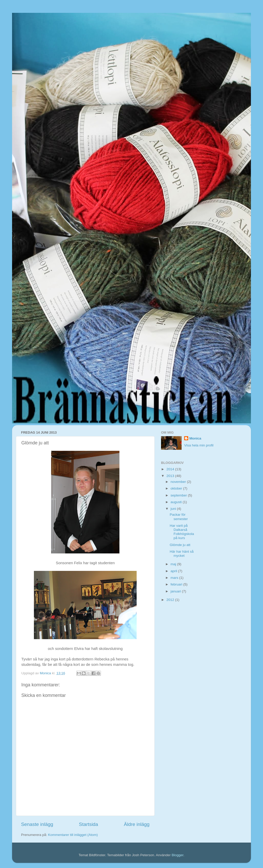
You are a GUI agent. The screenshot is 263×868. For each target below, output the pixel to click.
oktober (177, 488)
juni (174, 509)
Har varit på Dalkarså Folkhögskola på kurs (182, 532)
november (179, 482)
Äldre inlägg (137, 824)
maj (174, 564)
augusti (177, 502)
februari (177, 584)
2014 (171, 469)
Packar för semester (179, 517)
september (179, 495)
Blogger (177, 855)
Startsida (88, 824)
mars (175, 578)
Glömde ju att (180, 545)
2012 (171, 600)
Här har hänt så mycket (182, 554)
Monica (195, 438)
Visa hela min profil (199, 445)
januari (176, 591)
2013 (171, 476)
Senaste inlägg (37, 824)
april (174, 571)
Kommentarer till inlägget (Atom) (73, 835)
